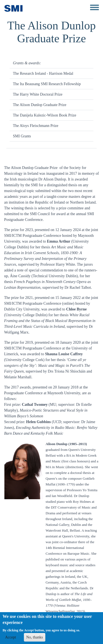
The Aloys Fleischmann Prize (36, 126)
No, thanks (35, 639)
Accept (10, 639)
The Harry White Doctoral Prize (38, 94)
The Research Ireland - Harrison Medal (43, 73)
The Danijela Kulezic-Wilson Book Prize (44, 115)
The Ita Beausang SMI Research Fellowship (47, 84)
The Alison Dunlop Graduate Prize (40, 105)
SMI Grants (22, 136)
